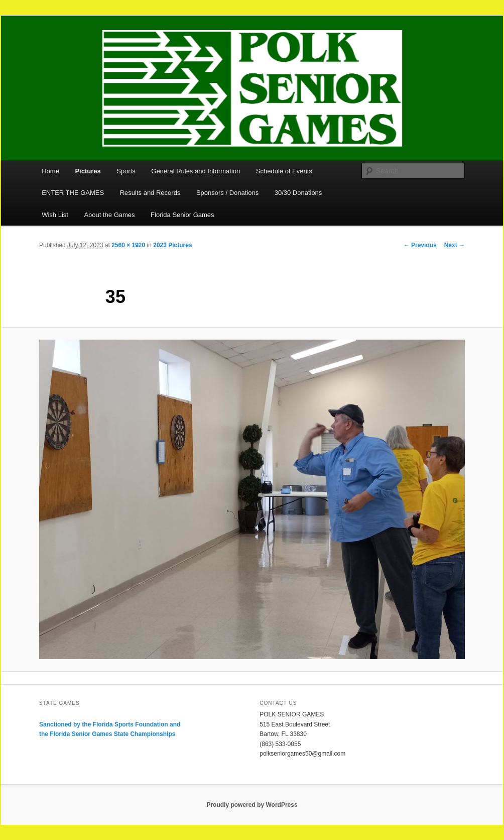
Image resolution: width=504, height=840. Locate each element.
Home (50, 171)
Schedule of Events (284, 171)
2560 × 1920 (128, 245)
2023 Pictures (172, 245)
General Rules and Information (196, 171)
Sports (126, 171)
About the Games (109, 215)
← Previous (420, 245)
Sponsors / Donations (227, 193)
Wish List (55, 215)
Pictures (88, 171)
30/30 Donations (298, 193)
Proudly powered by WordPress (252, 805)
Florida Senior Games (182, 215)
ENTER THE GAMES (73, 193)
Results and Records (150, 193)
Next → (455, 245)
